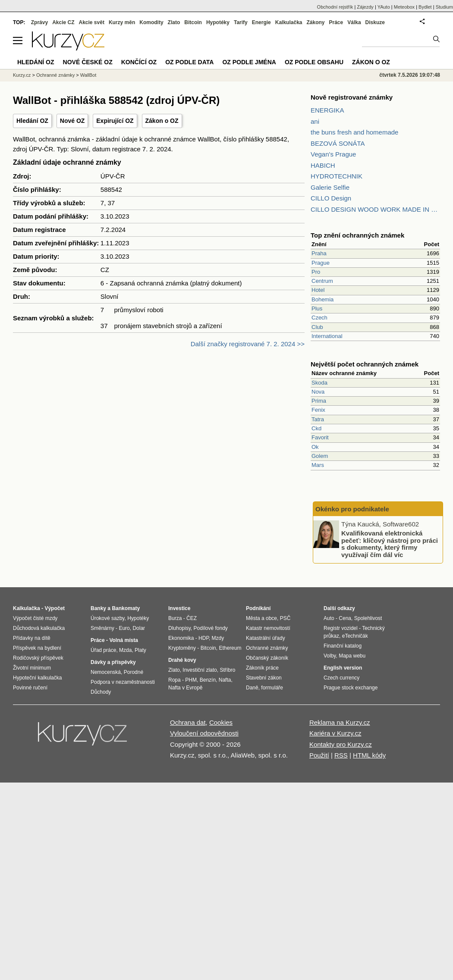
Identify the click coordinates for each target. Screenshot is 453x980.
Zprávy (39, 22)
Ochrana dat (188, 722)
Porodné (134, 672)
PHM (191, 680)
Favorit (320, 437)
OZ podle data (189, 62)
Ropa (175, 680)
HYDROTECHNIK (337, 176)
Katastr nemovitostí (268, 628)
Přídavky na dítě (32, 638)
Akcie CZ (63, 22)
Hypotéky (218, 22)
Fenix (318, 410)
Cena (345, 618)
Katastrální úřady (266, 638)
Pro (316, 272)
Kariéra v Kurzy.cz (335, 733)
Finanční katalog (343, 646)
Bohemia (322, 299)
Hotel (318, 290)
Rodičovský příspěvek (38, 658)
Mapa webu (352, 656)
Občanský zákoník (267, 658)
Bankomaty (126, 608)
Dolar (139, 628)
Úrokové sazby (107, 618)
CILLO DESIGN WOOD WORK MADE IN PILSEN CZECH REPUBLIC (375, 209)
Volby (330, 656)
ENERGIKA (327, 110)
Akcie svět (92, 22)
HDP (204, 638)
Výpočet (55, 608)
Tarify (241, 22)
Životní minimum (32, 668)
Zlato (174, 22)
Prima (319, 401)
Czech (319, 318)
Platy (140, 650)
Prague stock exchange (351, 688)
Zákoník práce (262, 668)
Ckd (316, 428)
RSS (341, 755)
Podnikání (258, 608)
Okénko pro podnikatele (352, 509)
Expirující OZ (115, 121)
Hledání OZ (32, 121)
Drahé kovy (182, 660)
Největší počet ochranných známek (365, 364)
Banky (98, 608)
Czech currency (341, 678)
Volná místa (123, 640)
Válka (354, 22)
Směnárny (102, 628)
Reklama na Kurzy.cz (340, 722)
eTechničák (355, 636)
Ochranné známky (55, 75)
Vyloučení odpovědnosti (204, 733)
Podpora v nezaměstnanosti (123, 682)
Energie (261, 22)
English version (343, 668)
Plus (317, 308)
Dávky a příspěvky (113, 662)
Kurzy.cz (22, 75)
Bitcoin (193, 22)
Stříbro (227, 670)
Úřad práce (103, 650)
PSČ (285, 618)
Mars (318, 465)
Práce (336, 22)
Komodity (151, 22)
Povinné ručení (30, 688)
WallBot (88, 75)
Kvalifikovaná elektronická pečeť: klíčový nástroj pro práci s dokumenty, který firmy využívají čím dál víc (390, 544)
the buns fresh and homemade (354, 132)
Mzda (125, 650)
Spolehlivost (368, 618)
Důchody (101, 692)
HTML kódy (369, 755)
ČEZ (192, 618)
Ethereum (230, 648)
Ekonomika (181, 638)
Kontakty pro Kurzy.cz (341, 744)
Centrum (322, 281)
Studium (444, 7)
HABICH (323, 165)
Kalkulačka (289, 22)
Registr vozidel (341, 628)
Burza (175, 618)
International (327, 336)
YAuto (384, 7)
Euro (124, 628)
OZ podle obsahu (314, 62)
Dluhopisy (179, 628)
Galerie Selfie (330, 187)
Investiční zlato (200, 670)
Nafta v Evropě (185, 688)
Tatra (318, 419)
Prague (321, 263)
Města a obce (261, 618)
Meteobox (404, 7)
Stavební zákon (264, 678)
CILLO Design (331, 198)
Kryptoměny (182, 648)
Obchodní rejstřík (335, 7)
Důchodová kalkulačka (39, 628)
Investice (179, 608)
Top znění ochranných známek (357, 235)
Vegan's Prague (333, 154)
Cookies (221, 722)
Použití (319, 755)
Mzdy (218, 638)
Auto (329, 618)
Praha (319, 253)
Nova (318, 392)
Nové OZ (72, 121)
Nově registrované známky (352, 97)
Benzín (208, 680)
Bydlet (425, 7)
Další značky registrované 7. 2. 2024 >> (248, 344)
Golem (320, 456)
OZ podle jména (249, 62)
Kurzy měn (122, 22)
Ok (315, 447)
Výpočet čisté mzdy (35, 618)
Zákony (315, 22)
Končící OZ (139, 62)
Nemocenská (106, 672)
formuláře (272, 688)
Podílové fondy (210, 628)
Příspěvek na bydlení (37, 648)
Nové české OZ (88, 62)
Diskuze (375, 22)
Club (317, 327)
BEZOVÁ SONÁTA (338, 143)
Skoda (319, 383)
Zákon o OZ (162, 121)
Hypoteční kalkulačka (37, 678)
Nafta (225, 680)
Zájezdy (365, 7)
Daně (252, 688)
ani (315, 121)
